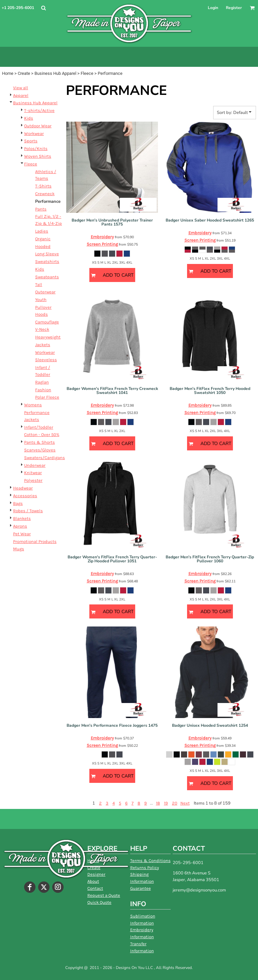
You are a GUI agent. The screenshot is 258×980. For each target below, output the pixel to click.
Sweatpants (47, 277)
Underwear (35, 465)
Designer (96, 874)
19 (166, 803)
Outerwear (45, 292)
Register (234, 8)
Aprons (20, 526)
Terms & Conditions (150, 861)
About (93, 881)
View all (21, 88)
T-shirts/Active (39, 110)
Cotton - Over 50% (42, 435)
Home (8, 73)
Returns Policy (145, 868)
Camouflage (47, 322)
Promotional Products (35, 541)
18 (158, 803)
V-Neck (42, 329)
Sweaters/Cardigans (45, 458)
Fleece (87, 73)
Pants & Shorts (39, 442)
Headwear (23, 488)
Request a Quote (104, 895)
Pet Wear (22, 534)
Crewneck (45, 194)
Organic (43, 239)
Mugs (19, 549)
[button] (43, 8)
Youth (41, 300)
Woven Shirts (38, 156)
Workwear (34, 133)
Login (213, 8)
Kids (29, 118)
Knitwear (33, 473)
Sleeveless (46, 360)
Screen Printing (102, 244)
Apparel (21, 95)
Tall (39, 285)
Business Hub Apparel (55, 73)
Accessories (25, 496)
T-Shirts (43, 186)
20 (175, 803)
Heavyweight (48, 337)
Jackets (43, 345)
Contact (95, 888)
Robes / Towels (28, 511)
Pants (41, 209)
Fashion (43, 390)
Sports (31, 141)
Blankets (22, 518)
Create (24, 73)
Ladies (42, 231)
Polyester (33, 480)
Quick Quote (99, 902)
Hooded (43, 246)
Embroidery (102, 237)
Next (185, 803)
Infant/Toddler (39, 427)
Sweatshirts (47, 261)
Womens (33, 405)
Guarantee (141, 888)
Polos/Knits (36, 149)
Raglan (42, 382)
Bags (18, 503)
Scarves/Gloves (40, 450)
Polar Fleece (47, 397)
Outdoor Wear (38, 126)
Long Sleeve (47, 254)
